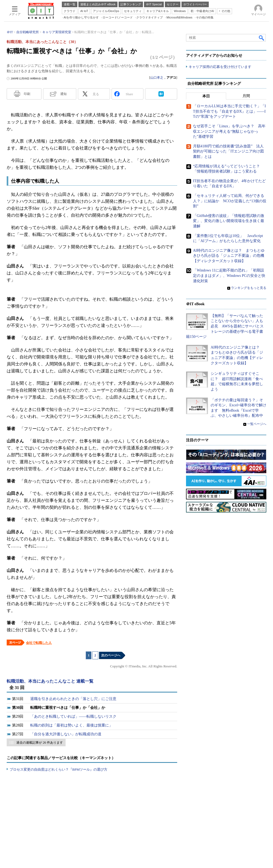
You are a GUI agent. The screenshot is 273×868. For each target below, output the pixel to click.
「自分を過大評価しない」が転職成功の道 (66, 734)
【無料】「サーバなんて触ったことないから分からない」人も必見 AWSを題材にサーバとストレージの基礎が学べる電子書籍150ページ (225, 326)
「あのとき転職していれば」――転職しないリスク (73, 716)
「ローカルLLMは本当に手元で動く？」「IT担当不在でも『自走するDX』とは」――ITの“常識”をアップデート (229, 112)
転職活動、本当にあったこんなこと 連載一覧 (50, 681)
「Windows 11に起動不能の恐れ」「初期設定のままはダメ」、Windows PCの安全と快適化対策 (229, 276)
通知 (63, 94)
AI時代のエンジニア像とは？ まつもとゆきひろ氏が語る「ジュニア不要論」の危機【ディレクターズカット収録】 (229, 256)
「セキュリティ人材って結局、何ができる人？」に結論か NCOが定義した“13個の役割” (230, 201)
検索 (262, 38)
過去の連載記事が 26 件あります (40, 743)
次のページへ (111, 655)
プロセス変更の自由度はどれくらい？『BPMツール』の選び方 (58, 769)
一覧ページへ (257, 424)
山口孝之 (157, 78)
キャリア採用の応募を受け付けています (220, 67)
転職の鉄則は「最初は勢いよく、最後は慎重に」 (71, 725)
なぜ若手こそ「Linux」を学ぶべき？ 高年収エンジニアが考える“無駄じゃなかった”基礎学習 (229, 132)
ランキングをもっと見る (249, 288)
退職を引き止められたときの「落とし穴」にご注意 (73, 699)
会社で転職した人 (39, 643)
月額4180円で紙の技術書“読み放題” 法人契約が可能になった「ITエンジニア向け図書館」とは (228, 151)
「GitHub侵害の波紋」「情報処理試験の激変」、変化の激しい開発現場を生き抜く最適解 (229, 221)
